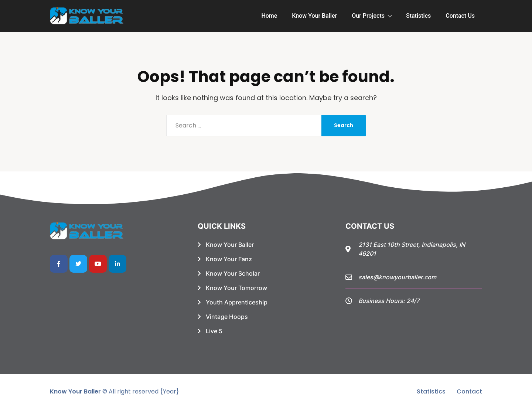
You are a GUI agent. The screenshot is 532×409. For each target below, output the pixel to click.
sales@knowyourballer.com (397, 277)
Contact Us (460, 16)
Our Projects (371, 16)
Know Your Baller (314, 16)
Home (269, 16)
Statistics (418, 16)
